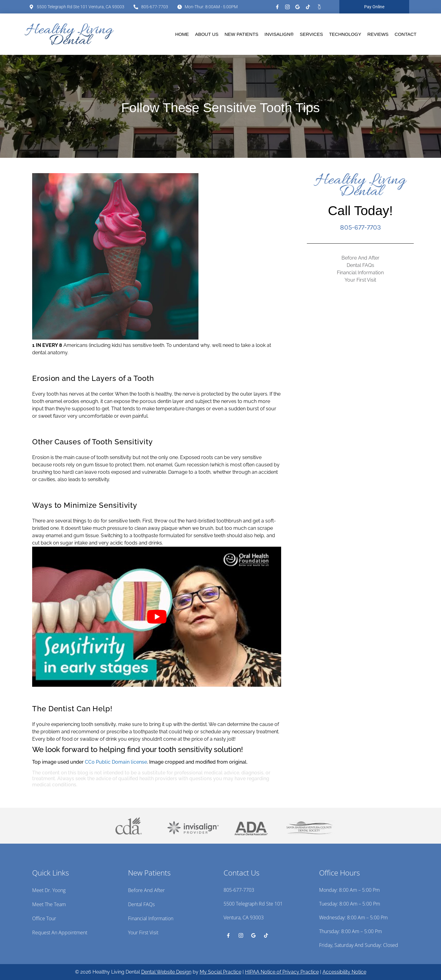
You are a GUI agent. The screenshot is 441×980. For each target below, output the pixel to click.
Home (182, 34)
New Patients (241, 34)
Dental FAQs (360, 265)
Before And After (360, 258)
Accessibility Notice (344, 972)
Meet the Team (49, 904)
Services (311, 34)
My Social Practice (221, 972)
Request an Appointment (60, 933)
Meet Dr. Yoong (49, 890)
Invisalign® (279, 34)
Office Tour (44, 918)
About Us (207, 34)
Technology (345, 34)
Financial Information (360, 273)
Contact (406, 34)
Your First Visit (360, 280)
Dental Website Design (166, 972)
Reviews (378, 34)
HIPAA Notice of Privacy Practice (282, 972)
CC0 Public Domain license (116, 762)
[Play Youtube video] (157, 617)
